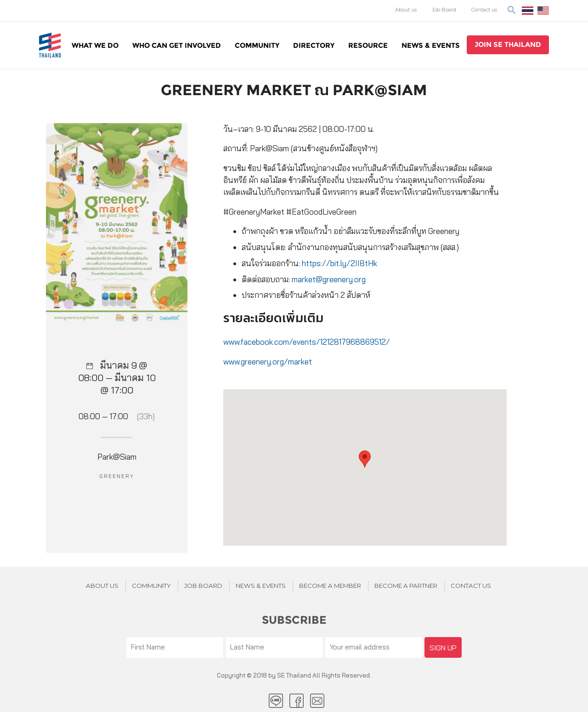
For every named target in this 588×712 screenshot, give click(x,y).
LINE (276, 701)
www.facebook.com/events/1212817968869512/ (307, 342)
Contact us (484, 10)
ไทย (528, 11)
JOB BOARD (203, 586)
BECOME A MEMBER (330, 586)
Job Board (444, 10)
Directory (314, 45)
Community (257, 45)
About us (406, 10)
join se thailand (508, 44)
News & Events (431, 45)
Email (317, 701)
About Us (102, 586)
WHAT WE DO (95, 45)
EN (543, 11)
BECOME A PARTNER (406, 586)
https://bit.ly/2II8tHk (339, 263)
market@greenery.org (329, 279)
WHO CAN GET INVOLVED (177, 45)
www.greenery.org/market (268, 362)
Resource (368, 45)
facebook (297, 701)
